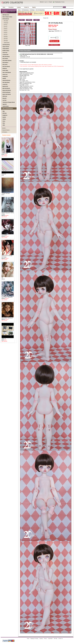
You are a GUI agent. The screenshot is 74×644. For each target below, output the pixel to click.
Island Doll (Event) (6, 80)
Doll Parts (5, 39)
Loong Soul (5, 84)
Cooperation (50, 639)
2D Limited (6, 21)
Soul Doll (4, 100)
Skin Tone (51, 31)
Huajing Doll (5, 76)
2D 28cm (5, 33)
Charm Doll (5, 53)
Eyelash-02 (8, 174)
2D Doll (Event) (25, 10)
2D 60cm (5, 29)
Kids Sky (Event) (6, 82)
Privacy (45, 639)
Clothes (4, 119)
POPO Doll (5, 96)
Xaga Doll (5, 104)
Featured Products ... (6, 130)
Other (4, 123)
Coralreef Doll (5, 55)
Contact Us (26, 7)
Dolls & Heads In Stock (7, 17)
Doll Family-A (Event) (7, 61)
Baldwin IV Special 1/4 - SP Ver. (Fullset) (8, 213)
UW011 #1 (8, 338)
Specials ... (4, 128)
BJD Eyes (5, 113)
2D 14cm (5, 35)
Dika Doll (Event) (6, 57)
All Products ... (5, 132)
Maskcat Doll (5, 86)
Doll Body (32, 10)
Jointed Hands (6, 43)
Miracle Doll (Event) (7, 90)
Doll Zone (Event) (6, 67)
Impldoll (4, 78)
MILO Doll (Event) (6, 88)
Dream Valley (5, 70)
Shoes (4, 121)
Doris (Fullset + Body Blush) (8, 297)
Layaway (19, 7)
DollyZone (5, 69)
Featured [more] (6, 135)
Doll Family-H (5, 63)
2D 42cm (5, 31)
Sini (8, 277)
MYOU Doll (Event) (6, 92)
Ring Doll (4, 98)
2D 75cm (5, 25)
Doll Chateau (5, 59)
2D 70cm (5, 27)
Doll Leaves (5, 65)
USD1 (4, 125)
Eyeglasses (5, 115)
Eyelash (4, 117)
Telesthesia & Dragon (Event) (9, 102)
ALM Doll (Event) (6, 45)
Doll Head (5, 41)
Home (4, 7)
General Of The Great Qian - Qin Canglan (8, 256)
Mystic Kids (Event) (7, 94)
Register (51, 2)
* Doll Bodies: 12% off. (25, 57)
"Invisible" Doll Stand (8, 193)
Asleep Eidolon (6, 49)
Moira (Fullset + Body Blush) (8, 317)
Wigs (4, 111)
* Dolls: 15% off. (23, 56)
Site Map (55, 639)
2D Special (6, 23)
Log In (46, 2)
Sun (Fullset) (8, 234)
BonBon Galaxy (6, 51)
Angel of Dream (6, 47)
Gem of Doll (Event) (7, 72)
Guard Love (5, 74)
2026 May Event (6, 15)
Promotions (11, 7)
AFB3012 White (8, 153)
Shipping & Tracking (34, 639)
